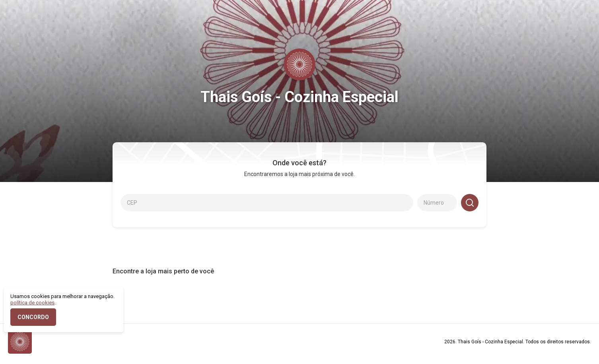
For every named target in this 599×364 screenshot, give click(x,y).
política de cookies (32, 303)
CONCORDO (33, 317)
